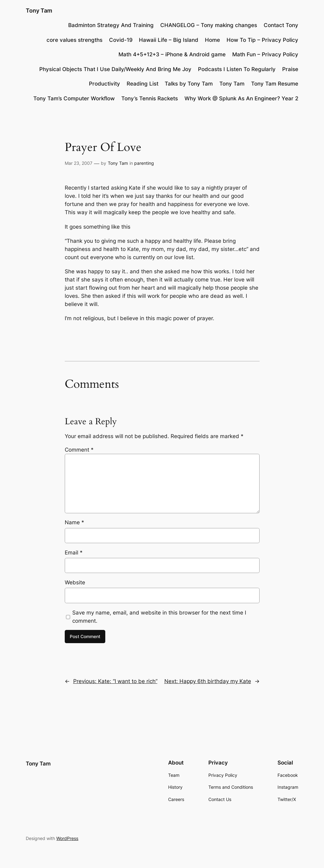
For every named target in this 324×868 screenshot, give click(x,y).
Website (75, 582)
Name (74, 522)
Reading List (143, 84)
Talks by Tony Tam (189, 84)
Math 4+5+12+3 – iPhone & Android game (172, 54)
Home (212, 40)
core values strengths (74, 40)
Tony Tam (39, 11)
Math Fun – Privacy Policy (265, 54)
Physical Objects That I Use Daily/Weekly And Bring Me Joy (115, 69)
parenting (144, 163)
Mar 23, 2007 (79, 163)
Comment (79, 450)
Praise (290, 69)
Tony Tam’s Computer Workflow (74, 98)
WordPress (67, 838)
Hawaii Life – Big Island (169, 40)
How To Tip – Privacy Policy (262, 40)
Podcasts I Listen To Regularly (237, 69)
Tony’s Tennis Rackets (150, 98)
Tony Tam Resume (275, 84)
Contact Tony (281, 25)
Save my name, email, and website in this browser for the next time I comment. (159, 617)
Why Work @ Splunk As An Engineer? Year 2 (241, 98)
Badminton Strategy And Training (111, 25)
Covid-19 (121, 40)
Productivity (104, 84)
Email (74, 553)
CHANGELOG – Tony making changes (209, 25)
